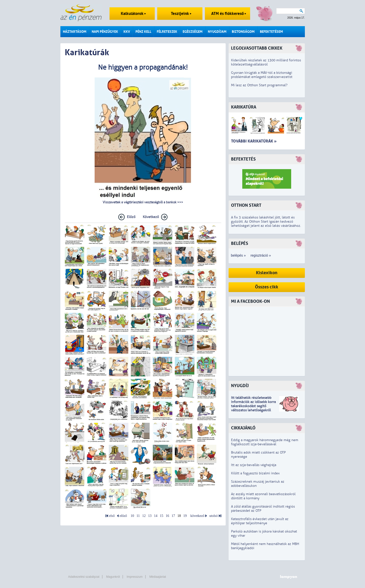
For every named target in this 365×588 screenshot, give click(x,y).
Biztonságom (243, 32)
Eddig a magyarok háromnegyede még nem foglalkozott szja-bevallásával (265, 442)
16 (167, 516)
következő (198, 516)
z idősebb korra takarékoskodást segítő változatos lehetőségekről (253, 406)
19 (185, 516)
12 (144, 516)
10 (132, 516)
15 (162, 516)
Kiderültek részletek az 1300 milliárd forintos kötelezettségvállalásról (266, 62)
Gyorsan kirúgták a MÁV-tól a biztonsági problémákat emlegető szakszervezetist (262, 75)
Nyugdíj (240, 386)
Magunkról (113, 577)
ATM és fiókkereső (229, 14)
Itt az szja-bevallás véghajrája (254, 465)
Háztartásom (75, 32)
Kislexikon (267, 273)
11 (138, 516)
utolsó (213, 516)
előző (123, 516)
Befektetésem (271, 32)
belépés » (238, 255)
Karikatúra (244, 107)
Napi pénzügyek (105, 32)
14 (156, 516)
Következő (151, 217)
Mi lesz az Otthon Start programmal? (259, 85)
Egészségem (193, 32)
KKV (127, 32)
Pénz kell (143, 32)
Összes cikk (267, 287)
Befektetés (243, 159)
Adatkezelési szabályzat (84, 577)
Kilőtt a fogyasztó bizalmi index (255, 473)
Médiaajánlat (158, 577)
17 (173, 516)
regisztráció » (261, 255)
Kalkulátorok (133, 14)
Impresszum (135, 577)
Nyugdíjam (217, 32)
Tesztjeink (181, 14)
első (112, 516)
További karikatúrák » (254, 141)
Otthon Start (246, 205)
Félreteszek (167, 32)
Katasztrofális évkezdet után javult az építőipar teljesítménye (260, 521)
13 (150, 516)
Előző (131, 217)
